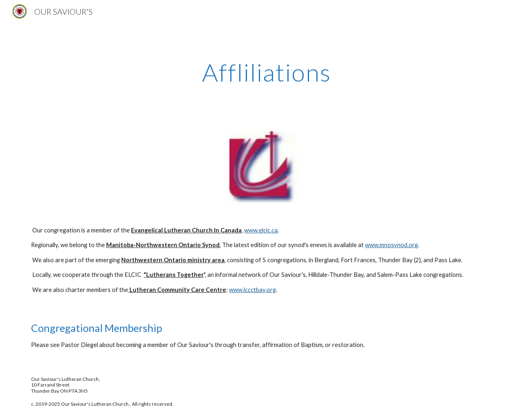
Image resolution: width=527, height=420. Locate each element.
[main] (263, 72)
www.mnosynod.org (391, 245)
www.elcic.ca (261, 230)
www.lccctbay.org (252, 290)
